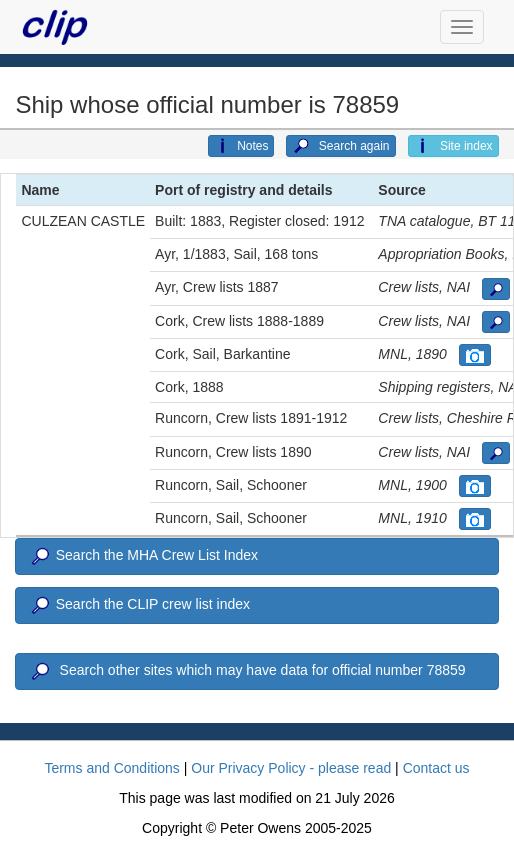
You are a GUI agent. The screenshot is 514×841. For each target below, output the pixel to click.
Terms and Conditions (111, 768)
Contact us (436, 768)
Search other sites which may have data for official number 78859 (246, 672)
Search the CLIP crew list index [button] (139, 606)
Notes (241, 146)
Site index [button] (453, 146)
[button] (496, 289)
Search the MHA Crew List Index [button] (143, 557)
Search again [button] (340, 146)
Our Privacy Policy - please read (291, 768)
